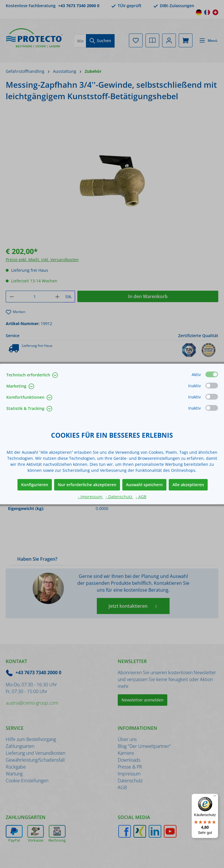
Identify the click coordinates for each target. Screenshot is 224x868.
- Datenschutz (120, 497)
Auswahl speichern (144, 485)
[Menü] (215, 797)
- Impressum (91, 497)
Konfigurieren (35, 485)
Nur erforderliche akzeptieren (87, 485)
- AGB (141, 497)
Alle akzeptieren (188, 485)
